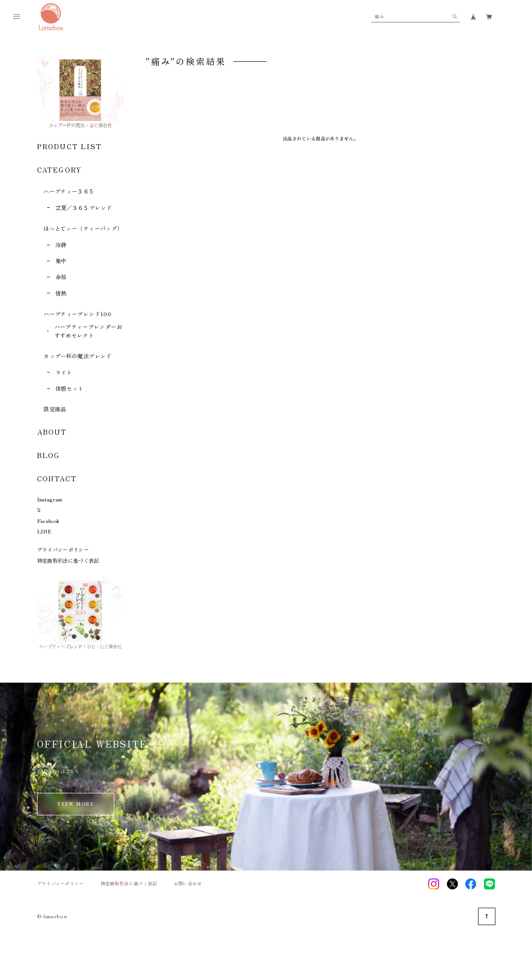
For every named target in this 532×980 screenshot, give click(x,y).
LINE (44, 531)
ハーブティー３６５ (69, 191)
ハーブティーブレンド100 (77, 314)
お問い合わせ (188, 884)
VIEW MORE (75, 804)
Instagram (50, 499)
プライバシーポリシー (63, 549)
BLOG (49, 455)
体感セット (70, 388)
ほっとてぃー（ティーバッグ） (83, 228)
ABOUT (52, 432)
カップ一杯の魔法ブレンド (77, 356)
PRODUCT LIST (70, 146)
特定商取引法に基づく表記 (68, 560)
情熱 (61, 293)
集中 (61, 261)
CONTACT (57, 478)
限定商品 (55, 409)
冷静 (61, 245)
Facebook (48, 521)
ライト (64, 372)
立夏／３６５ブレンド (84, 207)
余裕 (61, 277)
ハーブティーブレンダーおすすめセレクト (88, 331)
